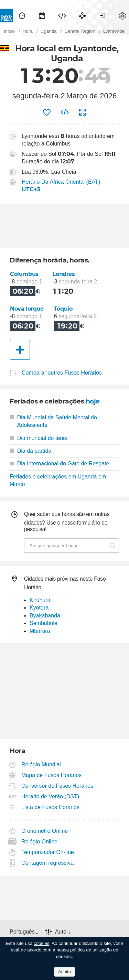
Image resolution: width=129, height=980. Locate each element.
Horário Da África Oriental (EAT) (61, 182)
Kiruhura (40, 600)
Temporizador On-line (48, 852)
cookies (42, 943)
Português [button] (22, 932)
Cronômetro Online (45, 831)
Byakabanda (45, 616)
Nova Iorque (27, 309)
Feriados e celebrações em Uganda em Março (58, 480)
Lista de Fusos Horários (51, 807)
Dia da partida (30, 451)
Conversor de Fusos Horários (57, 786)
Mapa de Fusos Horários (52, 775)
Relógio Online (40, 842)
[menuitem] (22, 15)
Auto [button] (61, 932)
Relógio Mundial (41, 764)
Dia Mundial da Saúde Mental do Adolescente (53, 421)
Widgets (62, 15)
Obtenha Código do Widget (65, 112)
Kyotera (39, 608)
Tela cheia (83, 112)
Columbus (24, 274)
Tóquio (63, 309)
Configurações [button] (122, 15)
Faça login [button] (103, 15)
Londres (63, 274)
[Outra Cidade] (20, 350)
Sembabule (44, 623)
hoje (93, 401)
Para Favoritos (47, 112)
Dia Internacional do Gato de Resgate (59, 464)
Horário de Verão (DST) (50, 796)
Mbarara (40, 631)
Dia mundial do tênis (38, 438)
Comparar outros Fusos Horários (62, 373)
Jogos (82, 15)
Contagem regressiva (48, 863)
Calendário (42, 15)
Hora (22, 15)
